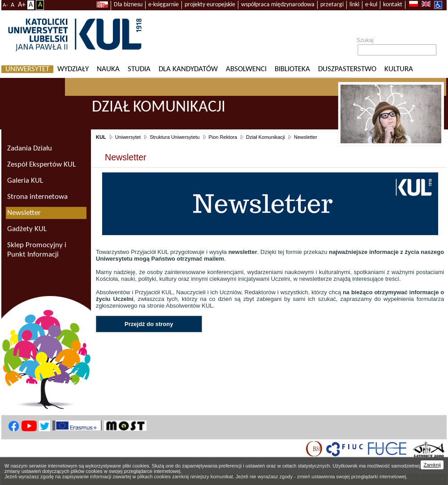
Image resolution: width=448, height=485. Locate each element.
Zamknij (432, 465)
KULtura (399, 69)
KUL (101, 137)
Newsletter (306, 137)
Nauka (108, 69)
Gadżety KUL (27, 229)
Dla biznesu (128, 5)
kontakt (393, 5)
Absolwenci (246, 69)
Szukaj (365, 40)
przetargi (332, 5)
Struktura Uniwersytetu (174, 137)
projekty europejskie (210, 5)
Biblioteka (292, 69)
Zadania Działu (30, 148)
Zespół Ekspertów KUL (41, 165)
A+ (22, 5)
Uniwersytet (27, 69)
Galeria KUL (25, 181)
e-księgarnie (164, 5)
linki (354, 5)
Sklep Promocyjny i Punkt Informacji (37, 250)
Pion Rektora (223, 137)
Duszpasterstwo (347, 69)
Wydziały (73, 69)
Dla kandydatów (188, 69)
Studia (139, 69)
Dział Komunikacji (265, 137)
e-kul (371, 5)
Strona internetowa (37, 197)
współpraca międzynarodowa (278, 5)
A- (5, 5)
